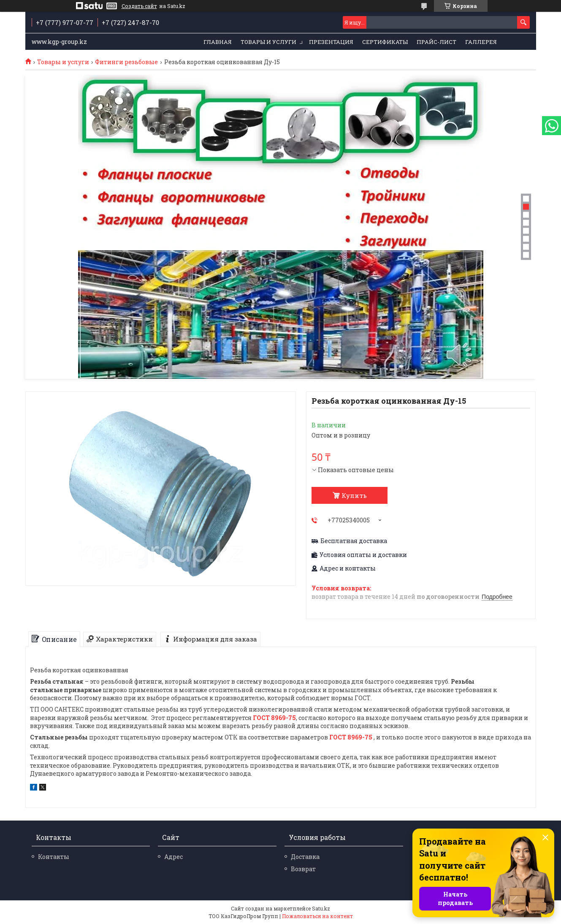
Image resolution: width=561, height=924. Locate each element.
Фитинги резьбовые (126, 62)
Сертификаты (385, 42)
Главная (218, 42)
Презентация (331, 42)
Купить (354, 495)
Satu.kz (321, 908)
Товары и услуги (268, 42)
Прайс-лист (436, 42)
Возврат (303, 869)
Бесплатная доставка (354, 541)
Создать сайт (139, 6)
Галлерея (481, 42)
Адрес (173, 857)
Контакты (54, 857)
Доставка (305, 857)
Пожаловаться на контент (317, 916)
